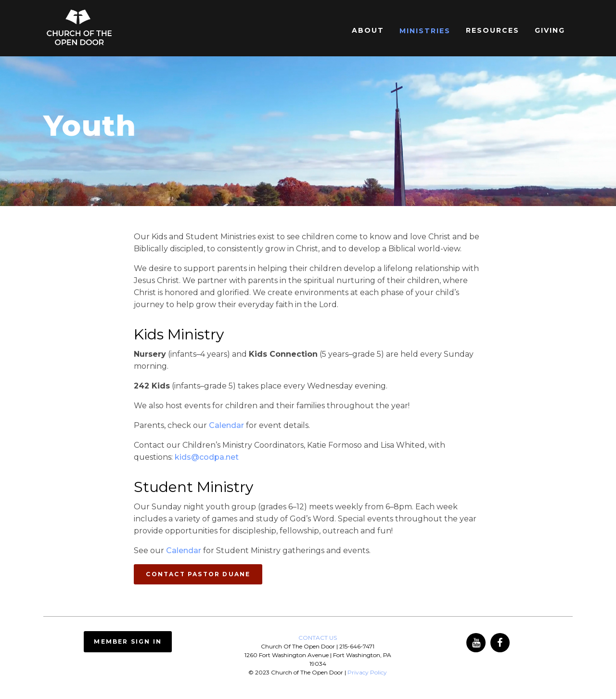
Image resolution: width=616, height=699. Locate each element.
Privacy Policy (367, 672)
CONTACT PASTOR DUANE (198, 574)
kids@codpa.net (207, 457)
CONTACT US (318, 638)
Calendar (226, 425)
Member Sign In (128, 641)
